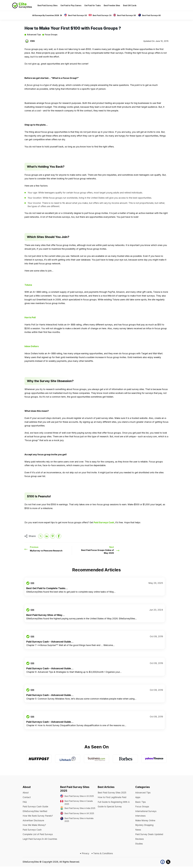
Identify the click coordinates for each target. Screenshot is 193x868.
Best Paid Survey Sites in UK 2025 (79, 821)
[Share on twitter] (41, 536)
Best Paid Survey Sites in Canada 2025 (77, 805)
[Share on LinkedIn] (47, 536)
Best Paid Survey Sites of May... (46, 615)
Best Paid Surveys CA (102, 15)
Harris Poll (30, 318)
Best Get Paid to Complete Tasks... (47, 588)
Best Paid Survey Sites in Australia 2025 (77, 828)
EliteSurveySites (31, 863)
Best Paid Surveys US (78, 15)
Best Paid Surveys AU (151, 15)
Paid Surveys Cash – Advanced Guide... (50, 642)
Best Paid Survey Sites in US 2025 (79, 798)
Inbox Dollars (32, 346)
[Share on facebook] (59, 536)
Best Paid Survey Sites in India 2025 (80, 813)
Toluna (28, 285)
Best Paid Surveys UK (127, 15)
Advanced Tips (34, 35)
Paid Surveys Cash (104, 522)
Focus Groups (51, 35)
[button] (179, 5)
